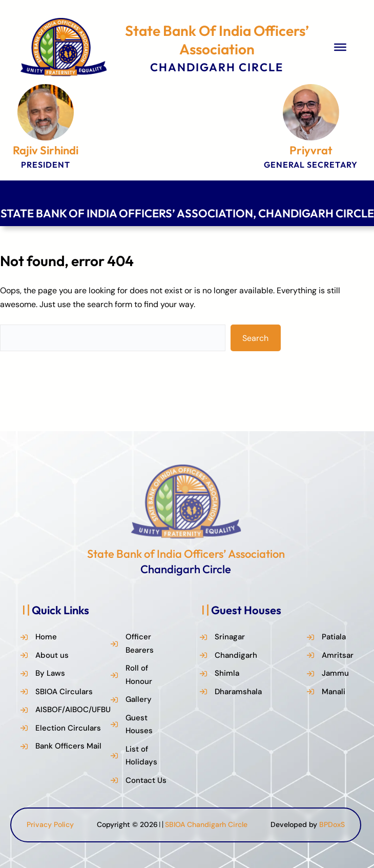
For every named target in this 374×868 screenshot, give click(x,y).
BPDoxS (332, 824)
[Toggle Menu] (340, 47)
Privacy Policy (50, 824)
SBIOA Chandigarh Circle (206, 824)
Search (255, 338)
